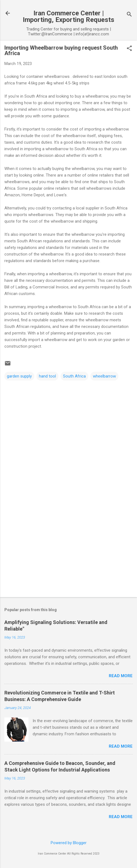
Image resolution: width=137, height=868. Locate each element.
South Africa (74, 376)
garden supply (19, 376)
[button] (129, 49)
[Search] (129, 15)
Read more (121, 676)
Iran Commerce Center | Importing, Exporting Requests (68, 16)
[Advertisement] (68, 550)
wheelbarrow (104, 376)
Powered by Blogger (69, 843)
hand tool (47, 376)
